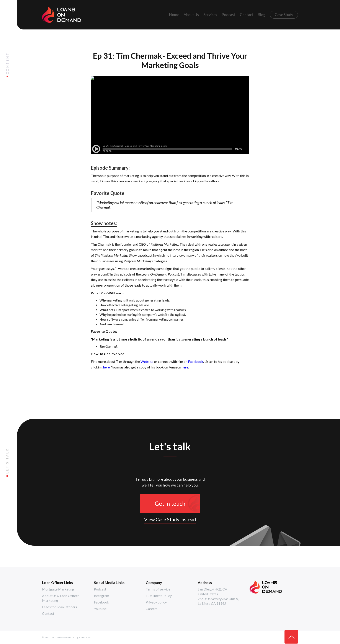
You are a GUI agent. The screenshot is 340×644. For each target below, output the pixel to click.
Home (174, 15)
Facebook (196, 361)
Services (210, 15)
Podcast (228, 15)
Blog (262, 15)
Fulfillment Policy (159, 596)
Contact (247, 15)
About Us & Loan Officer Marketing (60, 598)
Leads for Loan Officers (60, 607)
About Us (191, 15)
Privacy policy (156, 602)
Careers (152, 609)
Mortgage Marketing (58, 589)
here (106, 367)
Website (147, 361)
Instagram (101, 596)
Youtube (100, 609)
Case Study (284, 15)
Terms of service (158, 589)
